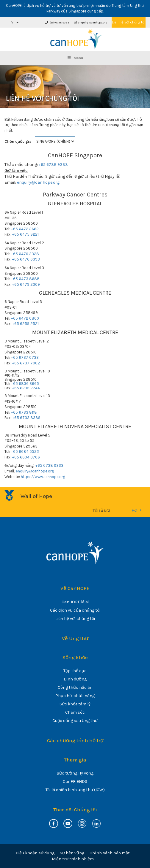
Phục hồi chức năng (75, 696)
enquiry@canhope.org (90, 23)
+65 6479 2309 (26, 284)
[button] (15, 22)
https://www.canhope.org (43, 477)
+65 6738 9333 (53, 165)
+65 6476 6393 (26, 259)
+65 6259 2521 (25, 324)
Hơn (136, 510)
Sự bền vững (72, 853)
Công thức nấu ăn (75, 687)
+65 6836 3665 (25, 384)
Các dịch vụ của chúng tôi (75, 610)
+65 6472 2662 (25, 229)
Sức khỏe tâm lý (75, 704)
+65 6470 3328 (25, 254)
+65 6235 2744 (26, 388)
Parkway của (57, 11)
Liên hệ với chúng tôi (129, 22)
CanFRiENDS (75, 781)
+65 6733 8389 (26, 418)
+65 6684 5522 (25, 452)
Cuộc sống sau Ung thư (75, 721)
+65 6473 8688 (25, 279)
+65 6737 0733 (25, 357)
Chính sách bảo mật (110, 853)
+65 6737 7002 (26, 363)
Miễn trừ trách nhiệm (73, 859)
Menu (75, 58)
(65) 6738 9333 (57, 23)
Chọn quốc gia (18, 141)
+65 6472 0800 (25, 318)
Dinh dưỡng (75, 679)
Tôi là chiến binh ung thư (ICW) (75, 790)
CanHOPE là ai (75, 602)
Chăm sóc (75, 712)
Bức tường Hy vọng (75, 773)
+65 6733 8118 (24, 412)
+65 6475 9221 (25, 234)
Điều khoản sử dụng (35, 853)
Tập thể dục (75, 671)
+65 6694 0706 (26, 457)
